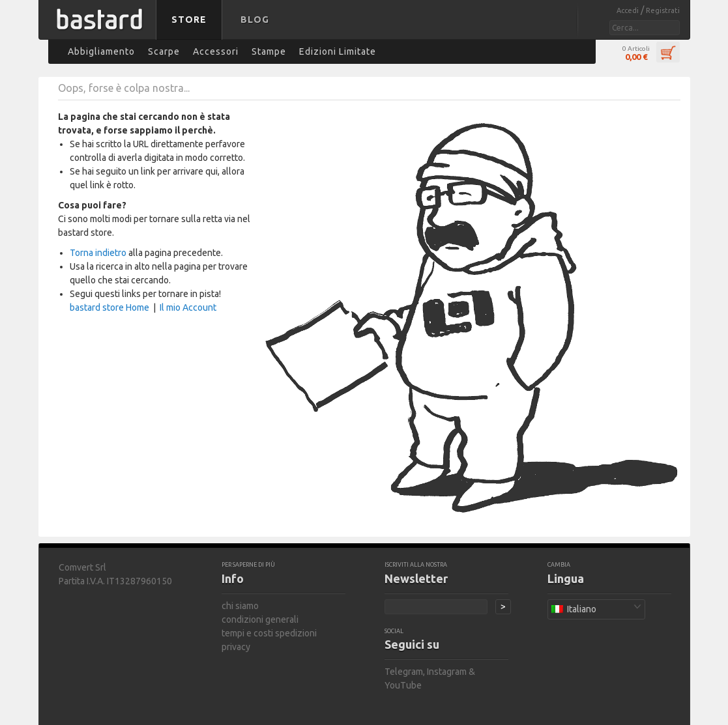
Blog (255, 20)
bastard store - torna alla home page (100, 28)
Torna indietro (98, 253)
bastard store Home (109, 307)
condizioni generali (260, 619)
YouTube (403, 685)
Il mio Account (188, 307)
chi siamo (240, 606)
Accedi (629, 10)
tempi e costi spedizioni (269, 633)
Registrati (663, 10)
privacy (236, 647)
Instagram (447, 672)
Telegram (404, 672)
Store (189, 20)
